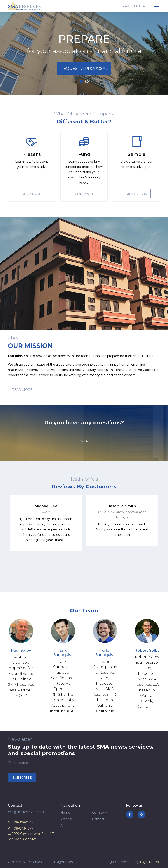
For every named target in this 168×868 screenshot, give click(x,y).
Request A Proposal (84, 69)
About (65, 826)
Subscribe (22, 778)
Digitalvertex (150, 862)
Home (65, 813)
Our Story (99, 813)
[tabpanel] (84, 54)
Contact (84, 441)
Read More (22, 390)
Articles (66, 819)
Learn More (31, 194)
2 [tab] (87, 81)
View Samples (137, 194)
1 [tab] (81, 81)
